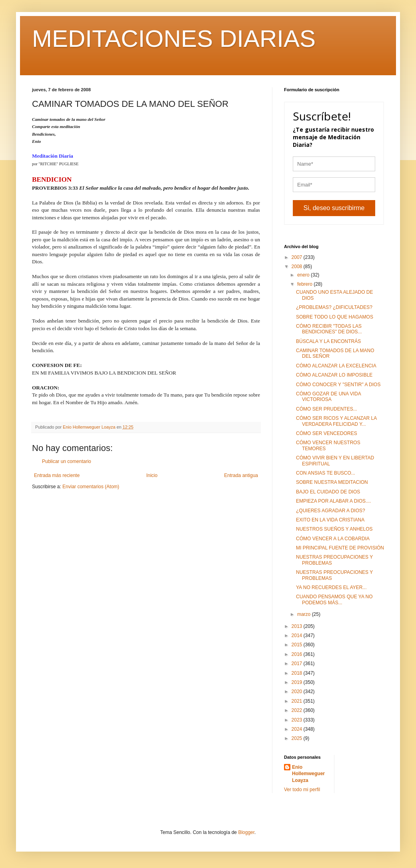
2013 (298, 626)
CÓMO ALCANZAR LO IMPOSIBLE (334, 375)
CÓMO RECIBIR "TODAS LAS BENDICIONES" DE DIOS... (329, 329)
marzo (305, 614)
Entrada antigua (241, 475)
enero (304, 275)
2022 (298, 710)
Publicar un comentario (67, 461)
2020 (298, 692)
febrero (305, 284)
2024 (298, 729)
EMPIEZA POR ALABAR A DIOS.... (333, 501)
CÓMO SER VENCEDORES (327, 433)
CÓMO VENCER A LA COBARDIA (333, 539)
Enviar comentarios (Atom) (91, 487)
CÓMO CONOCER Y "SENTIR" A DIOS (338, 385)
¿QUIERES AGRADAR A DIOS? (331, 511)
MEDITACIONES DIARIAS (174, 39)
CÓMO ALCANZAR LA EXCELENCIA (336, 366)
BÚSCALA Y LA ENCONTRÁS (328, 341)
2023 (298, 720)
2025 (298, 738)
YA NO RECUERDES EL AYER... (331, 587)
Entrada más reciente (57, 475)
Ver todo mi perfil (302, 790)
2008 (298, 267)
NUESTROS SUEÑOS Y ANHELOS (334, 529)
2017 (298, 664)
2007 (298, 257)
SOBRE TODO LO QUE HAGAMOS (335, 317)
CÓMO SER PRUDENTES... (327, 409)
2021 (298, 701)
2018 (298, 673)
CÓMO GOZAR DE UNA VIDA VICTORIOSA (328, 397)
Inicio (152, 475)
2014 (298, 635)
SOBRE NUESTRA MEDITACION (332, 482)
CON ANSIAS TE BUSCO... (326, 473)
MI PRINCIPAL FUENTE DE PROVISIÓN (340, 548)
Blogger (246, 832)
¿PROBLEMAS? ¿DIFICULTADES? (334, 307)
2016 (298, 654)
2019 (298, 682)
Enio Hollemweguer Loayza (308, 774)
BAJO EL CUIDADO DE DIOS (328, 492)
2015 (298, 645)
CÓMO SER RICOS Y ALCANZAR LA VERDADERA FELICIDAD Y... (336, 421)
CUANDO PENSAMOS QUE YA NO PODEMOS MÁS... (334, 599)
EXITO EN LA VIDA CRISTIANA (330, 520)
